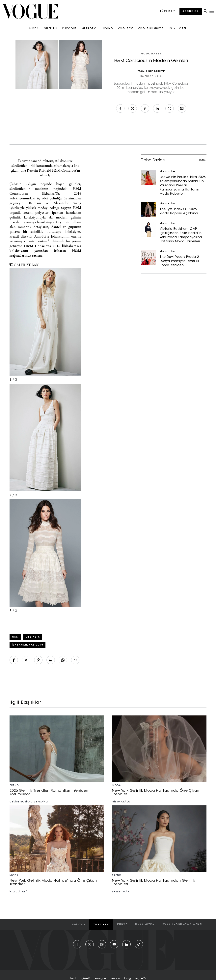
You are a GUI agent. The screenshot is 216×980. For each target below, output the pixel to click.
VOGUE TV (125, 29)
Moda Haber (151, 54)
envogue (100, 979)
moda (74, 979)
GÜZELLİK (51, 29)
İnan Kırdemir (156, 71)
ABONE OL (191, 11)
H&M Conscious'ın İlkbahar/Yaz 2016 (45, 191)
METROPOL (90, 29)
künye (122, 925)
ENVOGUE (69, 29)
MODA (34, 29)
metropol (115, 979)
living (128, 979)
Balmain (37, 203)
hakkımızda (145, 925)
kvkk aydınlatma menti (182, 925)
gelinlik (33, 637)
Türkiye (101, 925)
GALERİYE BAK (24, 265)
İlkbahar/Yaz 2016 (27, 645)
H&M (15, 637)
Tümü (203, 160)
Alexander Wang (67, 203)
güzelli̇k (86, 979)
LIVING (108, 29)
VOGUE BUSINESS (151, 29)
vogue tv (140, 979)
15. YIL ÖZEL (178, 29)
